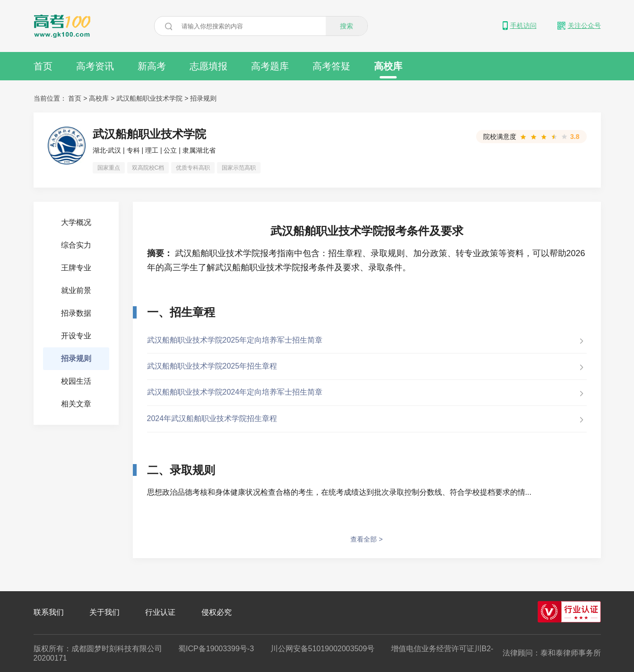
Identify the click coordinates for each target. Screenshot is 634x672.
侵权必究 (217, 612)
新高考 (152, 66)
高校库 (388, 70)
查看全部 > (366, 539)
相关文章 (76, 404)
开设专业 (76, 336)
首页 (43, 66)
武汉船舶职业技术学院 (149, 98)
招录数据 (76, 313)
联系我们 (49, 612)
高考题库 (270, 66)
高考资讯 (95, 66)
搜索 (347, 26)
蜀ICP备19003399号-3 (216, 649)
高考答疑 (331, 66)
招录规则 (203, 98)
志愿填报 (208, 66)
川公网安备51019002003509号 (323, 649)
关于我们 (104, 612)
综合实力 (76, 245)
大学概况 (76, 222)
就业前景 (76, 290)
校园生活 (76, 381)
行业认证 (160, 612)
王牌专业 (76, 268)
